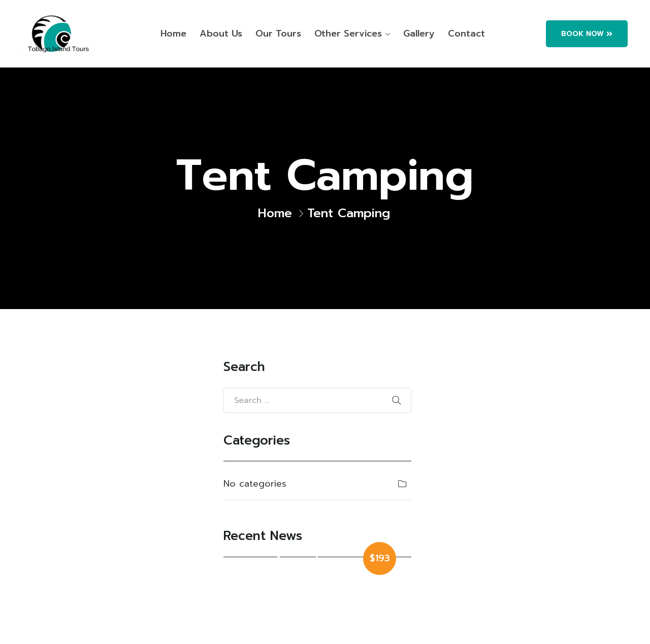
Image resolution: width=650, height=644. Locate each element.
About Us (221, 33)
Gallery (419, 33)
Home (173, 33)
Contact (466, 33)
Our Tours (278, 33)
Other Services (348, 33)
